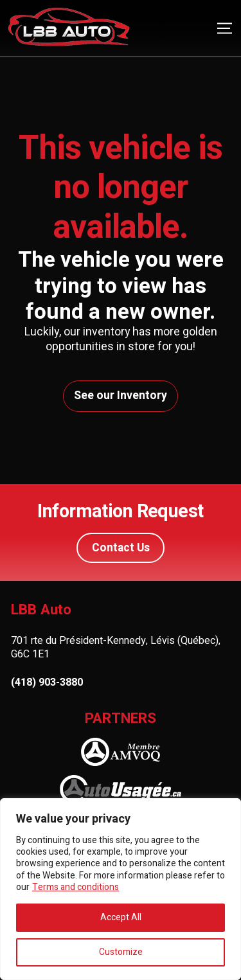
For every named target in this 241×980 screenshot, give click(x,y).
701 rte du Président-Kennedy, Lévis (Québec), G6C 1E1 (116, 647)
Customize (121, 952)
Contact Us (121, 548)
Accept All (121, 917)
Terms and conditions (76, 887)
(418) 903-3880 (47, 683)
